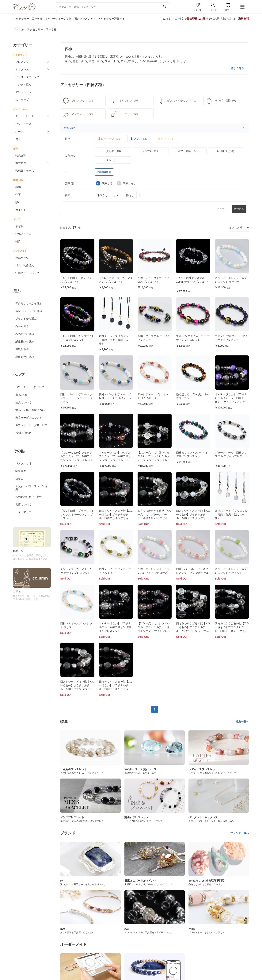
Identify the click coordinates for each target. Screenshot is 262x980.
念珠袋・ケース (25, 171)
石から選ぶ (22, 326)
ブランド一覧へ (240, 833)
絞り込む (155, 128)
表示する (104, 183)
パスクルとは (23, 463)
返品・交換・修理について (31, 410)
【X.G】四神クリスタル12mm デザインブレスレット (192, 282)
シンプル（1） (151, 151)
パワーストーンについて (30, 387)
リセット (222, 209)
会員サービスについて (29, 418)
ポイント (21, 210)
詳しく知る (237, 68)
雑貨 (18, 241)
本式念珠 (21, 163)
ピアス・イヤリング (27, 77)
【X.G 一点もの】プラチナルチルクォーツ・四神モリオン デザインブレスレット (231, 398)
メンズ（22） (140, 139)
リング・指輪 (23, 85)
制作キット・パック (27, 273)
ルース (19, 132)
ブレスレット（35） (79, 101)
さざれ (19, 226)
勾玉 (18, 139)
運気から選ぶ (23, 349)
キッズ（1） (166, 139)
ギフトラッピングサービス (31, 425)
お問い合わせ (23, 433)
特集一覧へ (242, 722)
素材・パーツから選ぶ (29, 311)
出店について (23, 504)
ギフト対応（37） (188, 151)
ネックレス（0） (124, 101)
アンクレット (23, 92)
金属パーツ (22, 258)
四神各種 (104, 172)
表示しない (126, 183)
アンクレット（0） (78, 114)
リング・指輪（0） (221, 101)
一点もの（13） (113, 151)
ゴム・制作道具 (25, 265)
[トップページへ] (24, 9)
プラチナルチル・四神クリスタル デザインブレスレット (231, 456)
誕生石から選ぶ (25, 342)
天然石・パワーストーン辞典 (31, 488)
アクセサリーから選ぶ (29, 303)
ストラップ (22, 100)
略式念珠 (21, 155)
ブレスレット (23, 62)
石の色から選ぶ (25, 334)
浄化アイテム (23, 234)
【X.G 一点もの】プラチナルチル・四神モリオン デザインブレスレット (115, 627)
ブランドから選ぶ (26, 319)
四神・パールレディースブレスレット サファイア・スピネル (77, 398)
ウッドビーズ (23, 124)
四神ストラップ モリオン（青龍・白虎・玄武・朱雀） (114, 340)
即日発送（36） (226, 151)
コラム (19, 479)
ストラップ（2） (124, 114)
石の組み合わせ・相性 (29, 497)
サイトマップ (23, 512)
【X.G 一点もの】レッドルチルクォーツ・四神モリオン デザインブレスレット (115, 456)
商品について (23, 395)
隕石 (18, 202)
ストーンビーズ (25, 116)
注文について (23, 402)
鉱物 (18, 187)
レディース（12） (110, 139)
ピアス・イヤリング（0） (178, 101)
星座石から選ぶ (25, 357)
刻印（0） (113, 160)
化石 (18, 195)
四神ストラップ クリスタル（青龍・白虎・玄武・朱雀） (231, 514)
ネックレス (22, 69)
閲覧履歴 (21, 471)
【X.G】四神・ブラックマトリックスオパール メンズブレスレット (77, 514)
